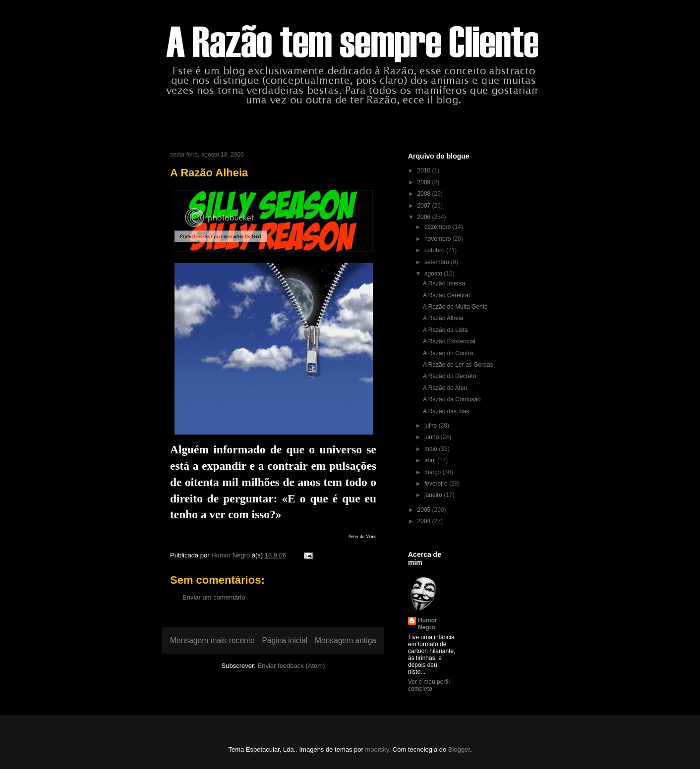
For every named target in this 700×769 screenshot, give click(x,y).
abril (431, 460)
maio (432, 449)
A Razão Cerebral (446, 295)
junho (433, 437)
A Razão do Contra (448, 353)
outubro (435, 250)
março (434, 472)
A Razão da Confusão (452, 399)
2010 (425, 170)
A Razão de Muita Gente (455, 307)
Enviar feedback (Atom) (292, 666)
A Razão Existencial (449, 341)
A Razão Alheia (443, 318)
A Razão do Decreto (449, 376)
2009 (425, 182)
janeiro (434, 495)
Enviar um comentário (214, 597)
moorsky (377, 749)
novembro (438, 239)
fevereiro (437, 484)
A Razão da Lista (445, 330)
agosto (434, 274)
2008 (425, 194)
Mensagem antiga (346, 640)
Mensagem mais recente (212, 640)
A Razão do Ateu (445, 388)
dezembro (438, 227)
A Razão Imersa (444, 283)
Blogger (459, 749)
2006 (425, 217)
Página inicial (285, 640)
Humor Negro (428, 624)
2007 (425, 206)
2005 (425, 510)
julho (432, 426)
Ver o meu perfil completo (429, 685)
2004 (425, 521)
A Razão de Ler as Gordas (458, 365)
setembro (437, 262)
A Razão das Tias (446, 411)
